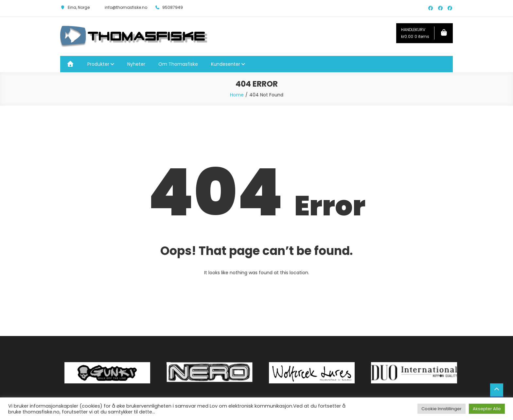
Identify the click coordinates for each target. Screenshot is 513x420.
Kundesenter (226, 64)
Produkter (98, 64)
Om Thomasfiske (178, 64)
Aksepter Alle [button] (487, 409)
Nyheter (136, 64)
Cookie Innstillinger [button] (442, 409)
